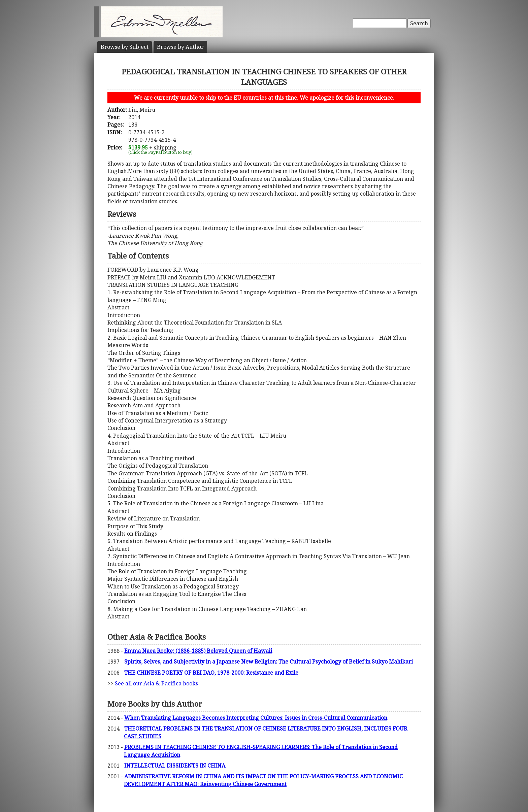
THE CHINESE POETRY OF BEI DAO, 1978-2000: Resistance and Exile (211, 673)
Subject (125, 47)
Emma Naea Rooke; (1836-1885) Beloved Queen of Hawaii (198, 651)
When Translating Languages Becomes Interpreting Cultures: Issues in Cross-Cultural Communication (256, 718)
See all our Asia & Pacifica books (156, 683)
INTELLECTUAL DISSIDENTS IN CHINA (175, 766)
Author (180, 47)
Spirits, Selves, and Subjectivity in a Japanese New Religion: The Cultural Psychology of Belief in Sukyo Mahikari (269, 662)
